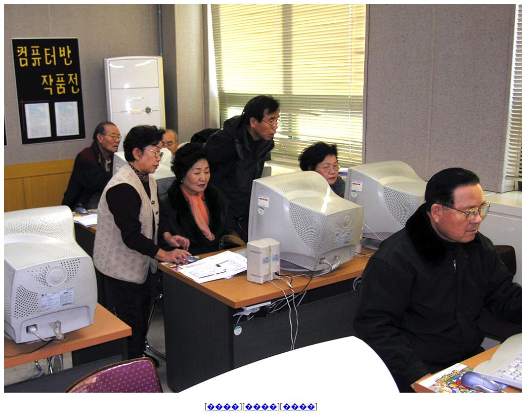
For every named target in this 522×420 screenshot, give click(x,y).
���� (223, 407)
